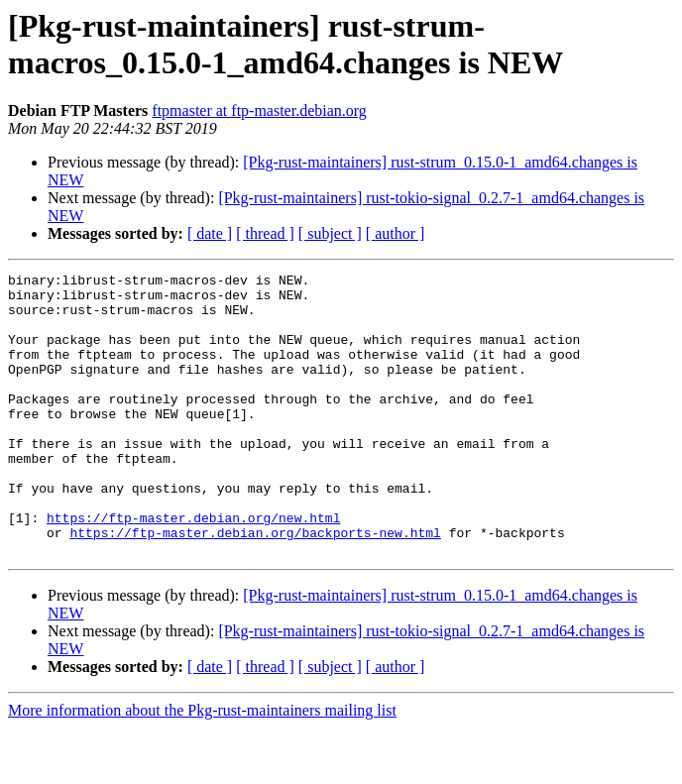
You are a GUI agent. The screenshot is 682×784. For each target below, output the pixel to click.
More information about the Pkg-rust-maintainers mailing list (202, 767)
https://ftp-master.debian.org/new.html (193, 568)
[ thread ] (265, 233)
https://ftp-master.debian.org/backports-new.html (255, 586)
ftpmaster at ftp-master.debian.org (259, 111)
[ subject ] (330, 233)
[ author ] (396, 233)
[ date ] (210, 233)
